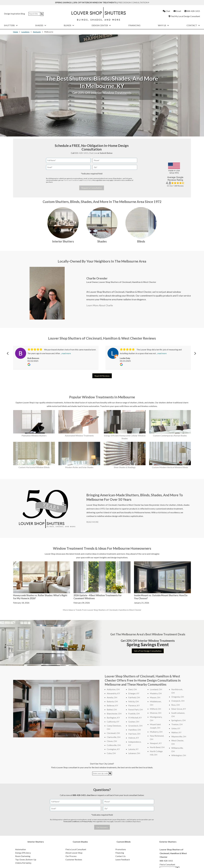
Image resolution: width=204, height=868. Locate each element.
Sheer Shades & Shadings (125, 467)
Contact (193, 25)
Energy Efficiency (23, 853)
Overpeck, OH (178, 701)
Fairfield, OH (134, 697)
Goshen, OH (134, 722)
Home (16, 32)
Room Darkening (23, 856)
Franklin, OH (134, 714)
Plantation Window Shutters (34, 435)
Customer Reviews (74, 859)
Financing (134, 25)
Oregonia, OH (178, 697)
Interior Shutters (63, 241)
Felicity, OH (134, 701)
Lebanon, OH (134, 753)
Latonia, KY (133, 749)
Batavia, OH (112, 701)
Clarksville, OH (114, 737)
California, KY (113, 722)
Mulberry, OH (156, 732)
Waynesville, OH (179, 736)
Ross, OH (176, 705)
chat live (91, 795)
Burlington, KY (113, 718)
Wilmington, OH (179, 755)
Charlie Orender (97, 278)
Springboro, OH (178, 720)
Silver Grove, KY (179, 709)
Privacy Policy (87, 180)
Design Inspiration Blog (15, 14)
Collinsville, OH (114, 745)
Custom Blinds (124, 842)
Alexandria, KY (113, 693)
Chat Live (93, 153)
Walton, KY (176, 732)
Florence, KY (134, 705)
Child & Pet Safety (23, 863)
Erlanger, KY (134, 693)
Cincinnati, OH (113, 733)
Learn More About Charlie (100, 305)
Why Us (163, 25)
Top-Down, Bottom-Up (26, 859)
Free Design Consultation (134, 2)
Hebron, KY (134, 738)
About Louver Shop (74, 853)
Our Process (71, 856)
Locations (25, 32)
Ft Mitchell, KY (135, 718)
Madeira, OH (156, 693)
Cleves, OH (112, 741)
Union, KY (176, 728)
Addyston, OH (113, 689)
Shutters (11, 25)
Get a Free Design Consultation (148, 651)
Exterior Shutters (168, 842)
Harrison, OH (134, 734)
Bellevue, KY (112, 705)
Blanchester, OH (114, 714)
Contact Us (120, 856)
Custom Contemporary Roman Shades (170, 435)
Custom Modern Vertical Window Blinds (170, 467)
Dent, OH (133, 689)
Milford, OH (155, 709)
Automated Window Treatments (79, 435)
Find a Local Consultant (76, 849)
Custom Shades (80, 842)
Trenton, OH (177, 724)
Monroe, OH (156, 713)
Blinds (69, 25)
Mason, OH (155, 697)
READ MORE (92, 522)
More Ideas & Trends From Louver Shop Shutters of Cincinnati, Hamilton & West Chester (102, 610)
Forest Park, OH (136, 709)
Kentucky (37, 32)
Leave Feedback (123, 859)
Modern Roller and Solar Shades (79, 467)
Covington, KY (113, 749)
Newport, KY (156, 743)
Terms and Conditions (72, 180)
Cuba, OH (111, 753)
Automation (21, 849)
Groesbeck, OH (135, 726)
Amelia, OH (112, 697)
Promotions (121, 849)
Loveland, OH (156, 689)
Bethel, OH (112, 709)
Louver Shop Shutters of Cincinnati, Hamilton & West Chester (127, 282)
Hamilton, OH (135, 730)
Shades (41, 25)
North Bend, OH (157, 747)
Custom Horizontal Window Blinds (34, 467)
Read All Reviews (102, 376)
